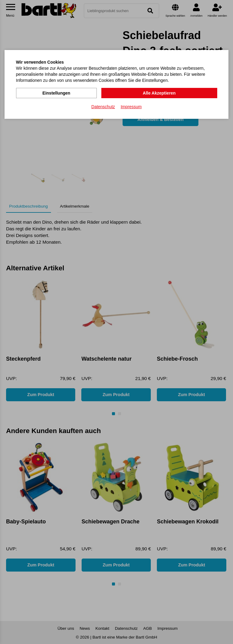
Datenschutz (103, 106)
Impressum (131, 106)
